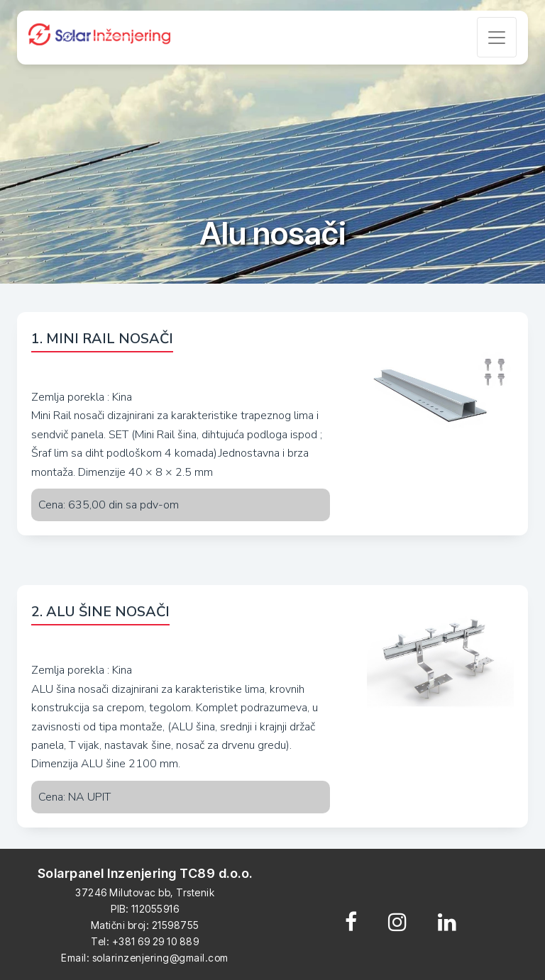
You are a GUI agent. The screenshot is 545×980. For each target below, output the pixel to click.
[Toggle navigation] (497, 37)
